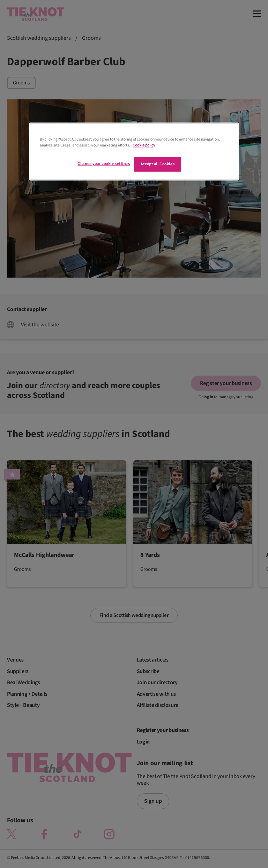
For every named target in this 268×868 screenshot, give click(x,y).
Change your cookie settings (104, 164)
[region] (134, 152)
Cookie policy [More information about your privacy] (144, 146)
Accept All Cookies (158, 164)
